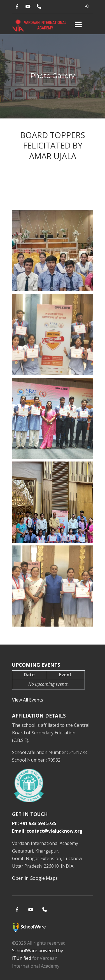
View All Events (28, 700)
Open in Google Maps (35, 878)
